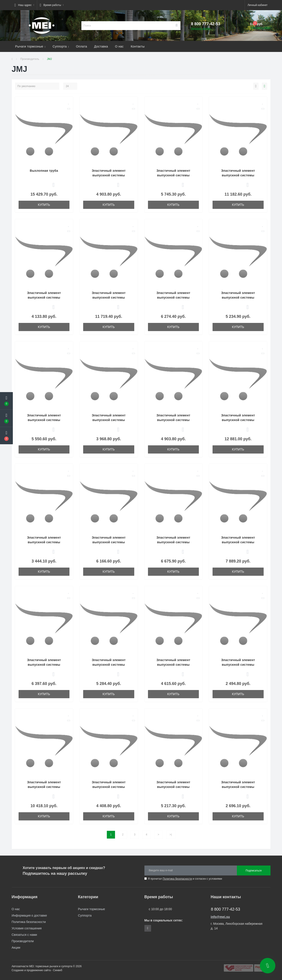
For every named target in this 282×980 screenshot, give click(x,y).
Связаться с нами (24, 935)
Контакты (138, 46)
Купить (44, 205)
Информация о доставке (29, 915)
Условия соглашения (27, 928)
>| (171, 835)
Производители (23, 941)
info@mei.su (220, 917)
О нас (119, 46)
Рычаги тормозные (30, 46)
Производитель (30, 59)
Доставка (101, 46)
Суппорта (61, 46)
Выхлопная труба (44, 171)
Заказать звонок (201, 29)
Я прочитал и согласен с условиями (185, 879)
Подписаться (254, 871)
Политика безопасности (177, 879)
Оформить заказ (260, 28)
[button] (24, 5)
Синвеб (58, 970)
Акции (16, 948)
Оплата (82, 46)
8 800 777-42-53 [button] (226, 909)
